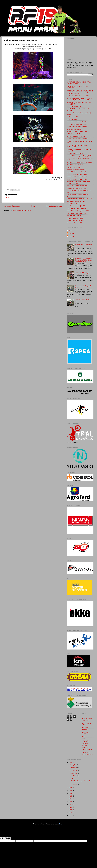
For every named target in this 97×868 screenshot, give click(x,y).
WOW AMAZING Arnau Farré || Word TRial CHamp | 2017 (79, 103)
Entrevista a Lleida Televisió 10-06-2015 (78, 132)
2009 (70, 810)
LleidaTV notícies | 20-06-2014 (76, 165)
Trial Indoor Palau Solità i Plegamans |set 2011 (79, 191)
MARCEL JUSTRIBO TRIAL (87, 724)
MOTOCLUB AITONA (85, 733)
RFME (83, 736)
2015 (70, 793)
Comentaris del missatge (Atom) (21, 210)
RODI (83, 739)
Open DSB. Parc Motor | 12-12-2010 (84, 301)
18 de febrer (74, 773)
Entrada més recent (12, 206)
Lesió (72, 778)
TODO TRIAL (85, 748)
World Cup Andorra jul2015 (74, 129)
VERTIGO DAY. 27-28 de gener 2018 (84, 245)
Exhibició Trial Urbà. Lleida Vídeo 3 (77, 179)
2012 (70, 802)
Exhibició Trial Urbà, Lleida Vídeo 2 (77, 177)
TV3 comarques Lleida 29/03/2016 (77, 124)
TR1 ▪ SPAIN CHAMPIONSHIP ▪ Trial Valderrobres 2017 (77, 87)
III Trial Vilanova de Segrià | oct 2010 (78, 211)
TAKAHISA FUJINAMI (85, 744)
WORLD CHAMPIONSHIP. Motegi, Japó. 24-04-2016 (82, 273)
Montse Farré (85, 727)
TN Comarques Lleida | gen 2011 (76, 208)
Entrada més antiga (54, 206)
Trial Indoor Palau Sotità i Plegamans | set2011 (78, 195)
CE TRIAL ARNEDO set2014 (75, 153)
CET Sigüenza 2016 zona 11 (75, 106)
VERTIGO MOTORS (87, 755)
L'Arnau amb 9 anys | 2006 (74, 223)
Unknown (71, 233)
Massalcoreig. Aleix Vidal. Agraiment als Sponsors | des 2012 (78, 182)
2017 (70, 788)
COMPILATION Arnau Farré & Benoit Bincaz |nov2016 (79, 110)
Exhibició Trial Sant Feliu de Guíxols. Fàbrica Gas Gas (80, 159)
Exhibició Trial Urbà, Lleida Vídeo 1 (77, 174)
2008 (70, 813)
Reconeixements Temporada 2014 (83, 287)
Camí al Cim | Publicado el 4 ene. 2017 (78, 96)
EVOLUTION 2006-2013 (74, 167)
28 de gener (74, 784)
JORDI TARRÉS (86, 721)
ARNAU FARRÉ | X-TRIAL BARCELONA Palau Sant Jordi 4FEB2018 (79, 83)
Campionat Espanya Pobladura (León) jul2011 (80, 199)
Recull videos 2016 (72, 117)
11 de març (74, 768)
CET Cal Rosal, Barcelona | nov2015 (77, 127)
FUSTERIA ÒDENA (87, 718)
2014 (70, 796)
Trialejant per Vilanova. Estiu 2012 (77, 188)
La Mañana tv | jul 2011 (74, 204)
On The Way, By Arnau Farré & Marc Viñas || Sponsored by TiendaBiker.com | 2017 (79, 99)
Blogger (61, 824)
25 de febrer (74, 770)
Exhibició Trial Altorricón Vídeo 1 (76, 170)
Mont (70, 230)
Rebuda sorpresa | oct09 (74, 216)
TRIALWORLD (86, 752)
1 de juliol (74, 765)
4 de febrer (74, 776)
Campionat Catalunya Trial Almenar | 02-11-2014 (80, 142)
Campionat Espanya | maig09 (75, 218)
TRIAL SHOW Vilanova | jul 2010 (76, 213)
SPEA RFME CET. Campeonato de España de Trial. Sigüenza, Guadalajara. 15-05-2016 (84, 260)
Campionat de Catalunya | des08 (76, 221)
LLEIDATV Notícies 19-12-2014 (76, 136)
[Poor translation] (7, 838)
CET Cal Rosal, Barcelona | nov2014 (77, 139)
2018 (70, 762)
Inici (33, 206)
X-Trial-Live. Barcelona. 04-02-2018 (80, 781)
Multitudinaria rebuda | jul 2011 (76, 201)
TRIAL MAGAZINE (87, 750)
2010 (70, 807)
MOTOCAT (85, 730)
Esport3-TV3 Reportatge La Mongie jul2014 (79, 156)
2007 (70, 815)
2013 (70, 799)
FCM (83, 716)
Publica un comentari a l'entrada (15, 198)
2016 (70, 791)
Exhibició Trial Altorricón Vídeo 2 (76, 172)
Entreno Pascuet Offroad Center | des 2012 (79, 186)
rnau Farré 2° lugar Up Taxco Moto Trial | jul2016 (79, 114)
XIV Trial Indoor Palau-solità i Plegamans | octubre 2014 (79, 150)
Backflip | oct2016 (72, 119)
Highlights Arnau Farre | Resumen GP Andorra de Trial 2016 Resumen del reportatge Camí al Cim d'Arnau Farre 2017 (80, 92)
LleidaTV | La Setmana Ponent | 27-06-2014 (79, 162)
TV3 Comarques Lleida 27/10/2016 (77, 122)
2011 (70, 804)
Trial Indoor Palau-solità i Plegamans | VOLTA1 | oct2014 (78, 146)
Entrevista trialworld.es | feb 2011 (76, 206)
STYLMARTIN (86, 741)
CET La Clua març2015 (73, 134)
